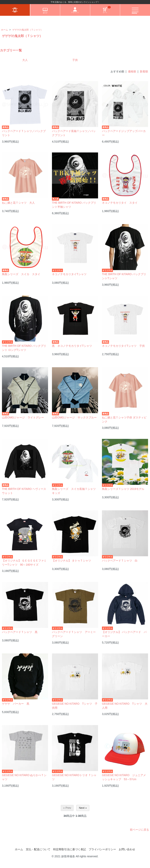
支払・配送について (38, 849)
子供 (75, 60)
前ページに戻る (139, 830)
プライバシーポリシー (102, 849)
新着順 (144, 71)
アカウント (75, 10)
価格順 (132, 71)
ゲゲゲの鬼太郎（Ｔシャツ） (28, 30)
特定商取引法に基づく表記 (70, 849)
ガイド (45, 11)
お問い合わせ (127, 849)
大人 (25, 60)
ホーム (4, 30)
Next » (83, 808)
